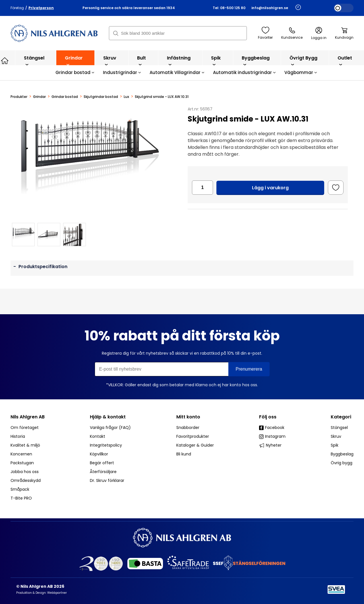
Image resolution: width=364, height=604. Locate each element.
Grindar (74, 61)
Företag (17, 8)
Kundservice (292, 33)
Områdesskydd (26, 480)
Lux (126, 97)
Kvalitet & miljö (25, 445)
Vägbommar (301, 72)
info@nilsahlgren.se (270, 8)
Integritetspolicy (106, 445)
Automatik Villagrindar (177, 72)
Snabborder (188, 428)
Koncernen (21, 454)
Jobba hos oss (25, 472)
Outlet (345, 61)
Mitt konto (188, 417)
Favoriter (265, 33)
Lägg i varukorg (270, 188)
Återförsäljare (103, 472)
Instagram (272, 436)
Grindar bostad (75, 72)
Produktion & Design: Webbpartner (42, 593)
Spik (216, 61)
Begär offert (102, 463)
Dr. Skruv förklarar (107, 480)
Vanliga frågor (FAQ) (110, 428)
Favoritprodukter (193, 436)
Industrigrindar (122, 72)
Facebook (272, 428)
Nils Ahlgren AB (28, 417)
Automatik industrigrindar (244, 72)
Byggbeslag (256, 61)
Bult (141, 61)
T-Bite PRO (21, 498)
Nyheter (270, 445)
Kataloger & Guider (195, 445)
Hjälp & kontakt (108, 417)
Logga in (319, 33)
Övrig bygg (342, 463)
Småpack (20, 489)
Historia (18, 436)
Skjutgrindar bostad (101, 97)
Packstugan (22, 463)
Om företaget (25, 428)
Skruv (110, 61)
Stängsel (34, 61)
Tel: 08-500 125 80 (229, 8)
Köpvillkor (99, 454)
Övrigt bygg (303, 61)
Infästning (179, 61)
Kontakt (98, 436)
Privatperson (41, 8)
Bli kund (184, 454)
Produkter (19, 97)
